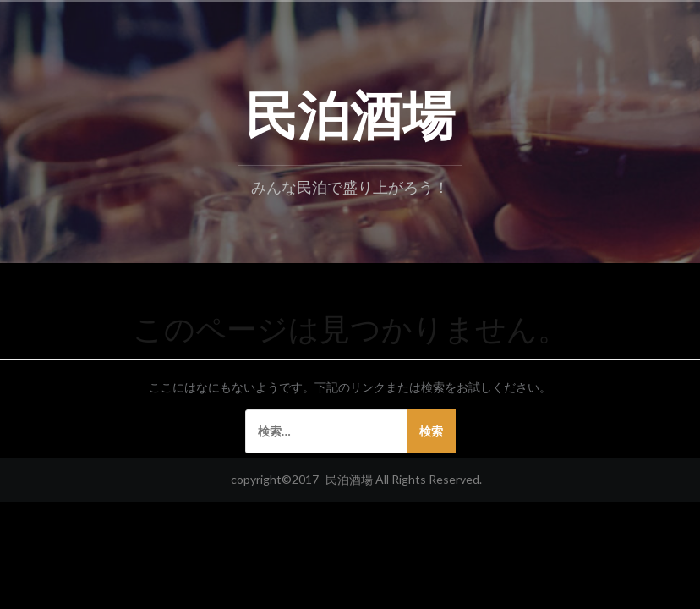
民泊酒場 (350, 111)
